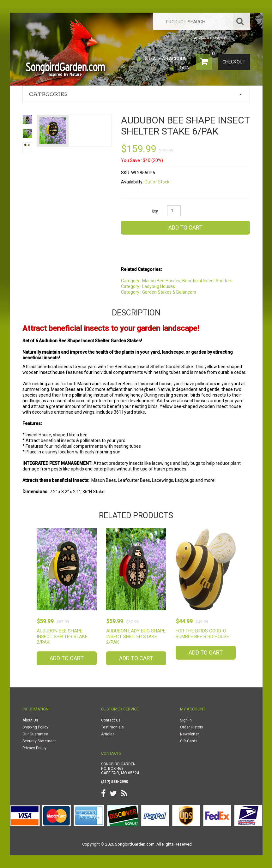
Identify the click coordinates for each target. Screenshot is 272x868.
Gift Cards (189, 741)
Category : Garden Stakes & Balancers (159, 292)
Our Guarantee (35, 734)
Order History (192, 727)
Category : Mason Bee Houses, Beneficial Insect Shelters (177, 281)
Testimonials (112, 727)
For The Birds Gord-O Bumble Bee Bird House (202, 634)
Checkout (235, 62)
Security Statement (39, 741)
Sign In (186, 720)
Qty (155, 211)
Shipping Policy (35, 727)
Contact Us (111, 720)
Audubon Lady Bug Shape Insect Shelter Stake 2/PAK (136, 637)
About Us (30, 720)
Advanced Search (210, 38)
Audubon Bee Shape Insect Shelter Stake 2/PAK (62, 637)
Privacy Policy (34, 748)
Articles (108, 734)
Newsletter (190, 734)
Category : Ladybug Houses (148, 286)
